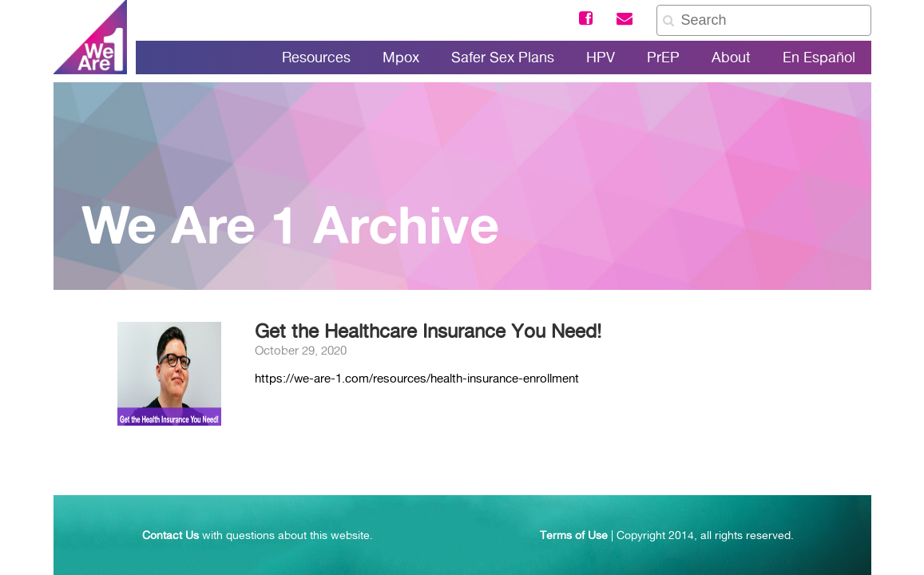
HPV (601, 57)
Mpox (401, 57)
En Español (819, 57)
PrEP (663, 57)
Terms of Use (574, 535)
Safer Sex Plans (503, 57)
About (731, 57)
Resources (316, 57)
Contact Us (171, 535)
